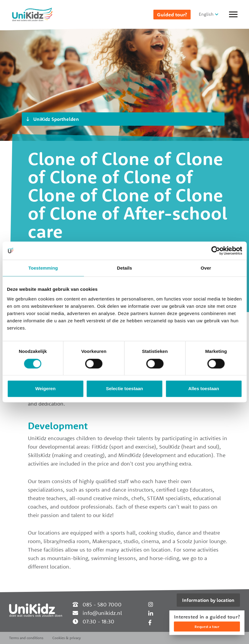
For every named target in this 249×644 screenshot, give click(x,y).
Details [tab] (125, 268)
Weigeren (45, 389)
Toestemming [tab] (43, 268)
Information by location (208, 600)
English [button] (206, 14)
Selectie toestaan (124, 389)
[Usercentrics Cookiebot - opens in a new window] (216, 251)
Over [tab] (206, 268)
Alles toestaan (204, 389)
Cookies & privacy (67, 638)
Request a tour (207, 627)
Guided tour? (172, 15)
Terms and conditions (26, 638)
